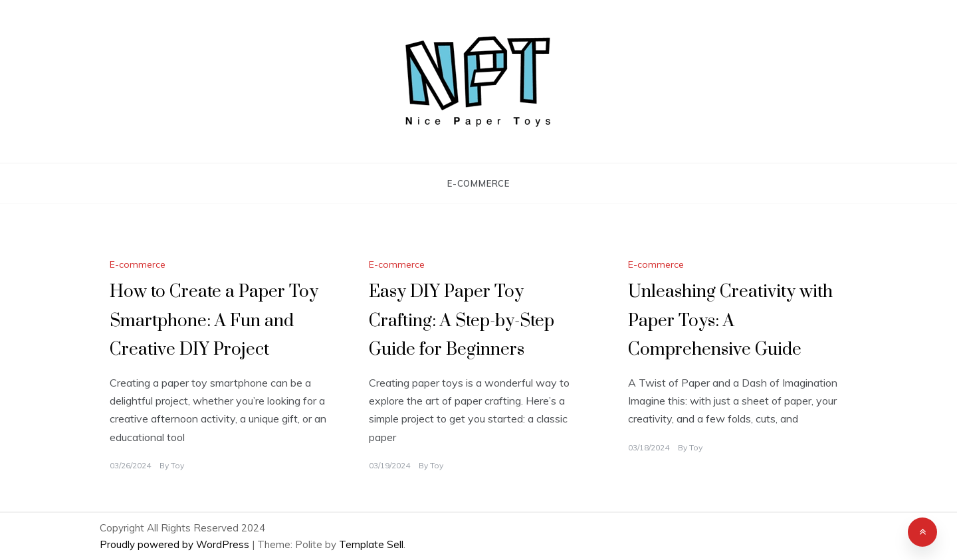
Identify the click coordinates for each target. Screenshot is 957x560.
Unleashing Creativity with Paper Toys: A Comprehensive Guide (730, 321)
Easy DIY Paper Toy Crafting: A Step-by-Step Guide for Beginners (462, 321)
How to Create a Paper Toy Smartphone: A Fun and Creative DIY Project (214, 321)
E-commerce (478, 183)
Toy (177, 465)
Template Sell (371, 544)
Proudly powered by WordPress (176, 544)
